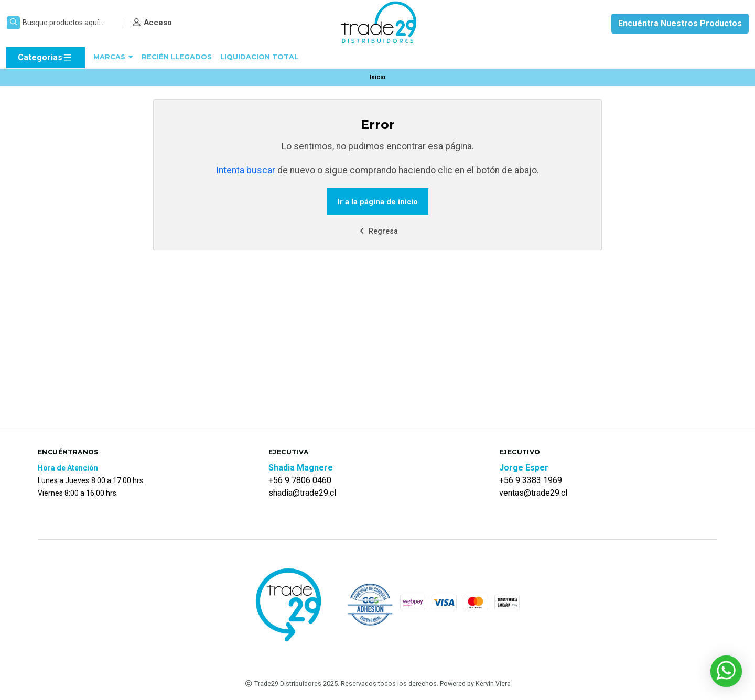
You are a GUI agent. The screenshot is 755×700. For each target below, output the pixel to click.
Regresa (377, 231)
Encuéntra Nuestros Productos (680, 23)
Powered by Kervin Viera (475, 683)
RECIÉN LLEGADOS (177, 57)
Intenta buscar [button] (246, 170)
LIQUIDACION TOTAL (259, 57)
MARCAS (113, 57)
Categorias (45, 58)
